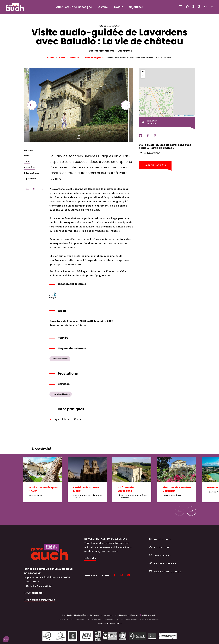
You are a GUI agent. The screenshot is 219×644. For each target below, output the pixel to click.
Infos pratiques (32, 173)
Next (126, 105)
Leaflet (177, 116)
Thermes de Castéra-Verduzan (177, 489)
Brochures (160, 539)
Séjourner (136, 7)
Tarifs (27, 161)
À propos (29, 150)
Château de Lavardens (126, 489)
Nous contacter (34, 593)
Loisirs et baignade (93, 58)
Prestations (30, 167)
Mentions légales (81, 615)
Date (27, 156)
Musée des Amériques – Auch (43, 489)
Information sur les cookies (102, 615)
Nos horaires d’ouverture (40, 600)
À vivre (103, 7)
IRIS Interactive (150, 615)
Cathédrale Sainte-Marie (86, 489)
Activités (75, 58)
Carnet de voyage (165, 572)
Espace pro (160, 555)
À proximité (30, 179)
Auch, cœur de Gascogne (74, 7)
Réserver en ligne (155, 165)
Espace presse (163, 563)
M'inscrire (90, 558)
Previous (32, 105)
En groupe (160, 547)
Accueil (51, 58)
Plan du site (67, 615)
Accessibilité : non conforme (110, 623)
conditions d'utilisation (129, 619)
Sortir (62, 58)
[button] (143, 72)
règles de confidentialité (104, 619)
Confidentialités (122, 615)
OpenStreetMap (189, 116)
